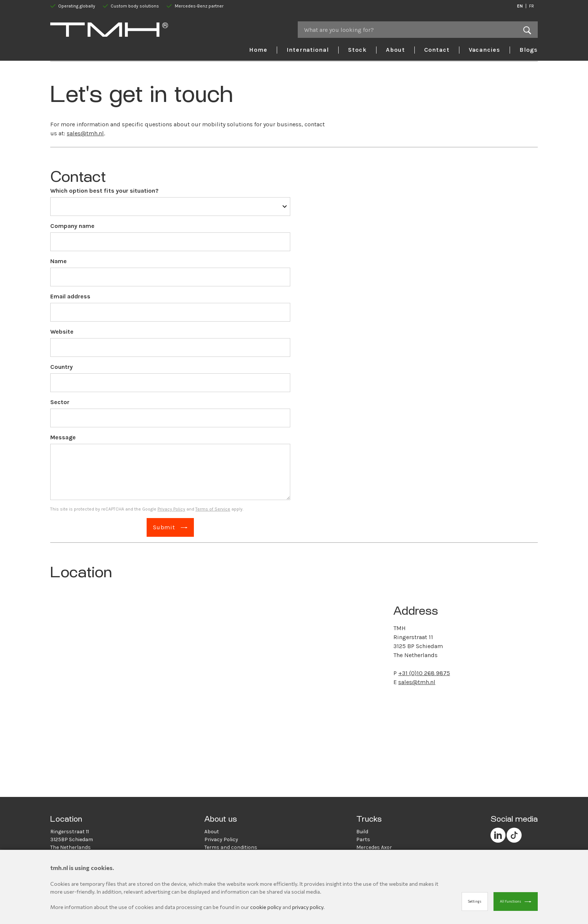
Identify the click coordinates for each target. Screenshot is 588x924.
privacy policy (308, 907)
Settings (475, 901)
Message (63, 437)
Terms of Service (213, 509)
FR (532, 6)
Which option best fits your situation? (104, 191)
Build (362, 832)
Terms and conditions (231, 847)
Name (58, 261)
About (395, 50)
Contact (437, 50)
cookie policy (266, 907)
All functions (511, 901)
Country (61, 367)
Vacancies (485, 50)
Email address (70, 296)
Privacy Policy (171, 509)
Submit (164, 527)
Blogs (529, 50)
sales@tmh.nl (85, 133)
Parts (363, 839)
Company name (72, 226)
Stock (357, 50)
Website (62, 332)
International (308, 50)
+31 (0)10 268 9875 (424, 673)
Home (258, 50)
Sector (60, 402)
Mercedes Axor (374, 847)
